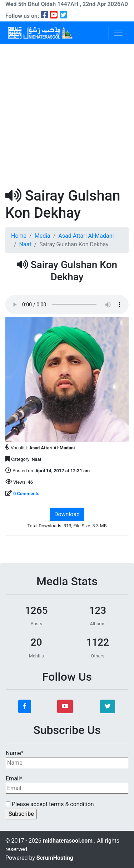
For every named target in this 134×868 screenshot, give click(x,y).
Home (19, 236)
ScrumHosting (55, 858)
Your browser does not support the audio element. (67, 305)
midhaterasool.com (68, 841)
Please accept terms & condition (50, 804)
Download (67, 514)
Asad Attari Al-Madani (86, 236)
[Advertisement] (67, 115)
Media (43, 236)
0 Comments (26, 494)
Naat (25, 244)
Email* (67, 784)
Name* (67, 759)
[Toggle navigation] (118, 33)
